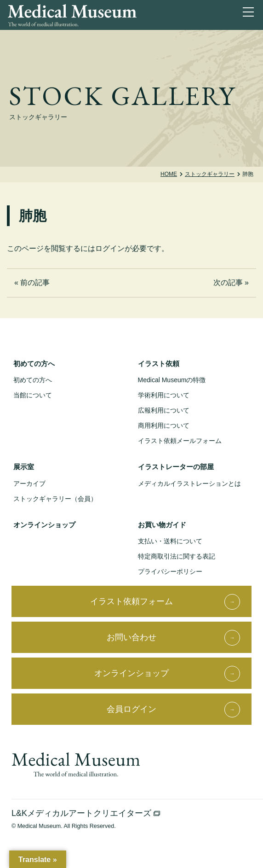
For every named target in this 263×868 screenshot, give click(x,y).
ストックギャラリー (210, 174)
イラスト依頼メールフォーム (180, 441)
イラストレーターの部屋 (176, 467)
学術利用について (164, 395)
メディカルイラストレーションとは (189, 484)
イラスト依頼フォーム (131, 601)
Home (169, 174)
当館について (33, 395)
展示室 (24, 467)
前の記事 (35, 283)
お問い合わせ (131, 637)
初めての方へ (34, 364)
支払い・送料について (170, 541)
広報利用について (164, 410)
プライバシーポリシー (170, 571)
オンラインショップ (44, 525)
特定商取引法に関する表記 (177, 556)
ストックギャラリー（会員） (55, 499)
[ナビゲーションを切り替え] (250, 14)
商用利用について (164, 425)
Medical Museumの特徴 (172, 380)
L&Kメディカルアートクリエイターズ (86, 813)
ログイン (110, 248)
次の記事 (228, 283)
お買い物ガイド (162, 525)
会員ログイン (131, 709)
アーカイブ (29, 484)
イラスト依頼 (159, 364)
